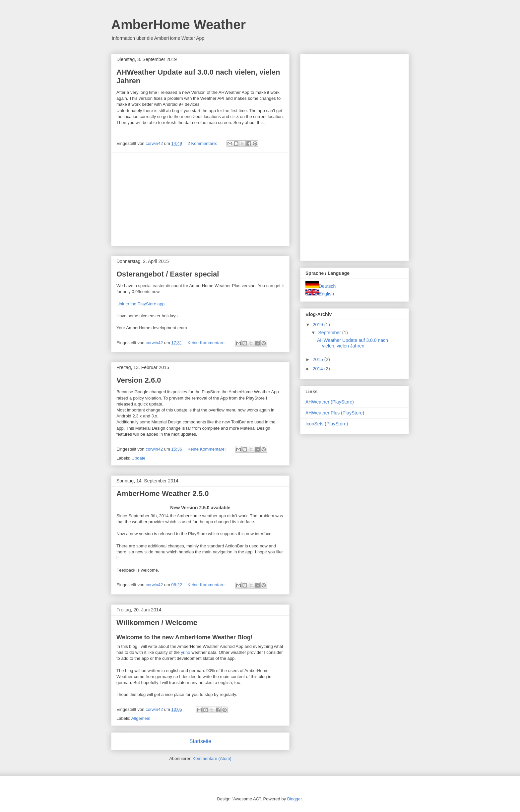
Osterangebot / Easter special (168, 274)
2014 (319, 369)
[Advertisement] (200, 199)
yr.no (185, 652)
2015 (319, 359)
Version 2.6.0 (139, 380)
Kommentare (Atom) (212, 758)
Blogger (294, 799)
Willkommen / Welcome (157, 623)
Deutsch (321, 286)
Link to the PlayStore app (140, 304)
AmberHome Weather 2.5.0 (162, 494)
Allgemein (141, 718)
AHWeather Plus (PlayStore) (335, 413)
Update (139, 458)
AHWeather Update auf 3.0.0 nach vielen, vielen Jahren (353, 343)
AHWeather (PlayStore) (330, 402)
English (320, 294)
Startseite (200, 741)
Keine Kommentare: (207, 343)
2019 (319, 325)
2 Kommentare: (203, 143)
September (330, 333)
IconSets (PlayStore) (327, 424)
